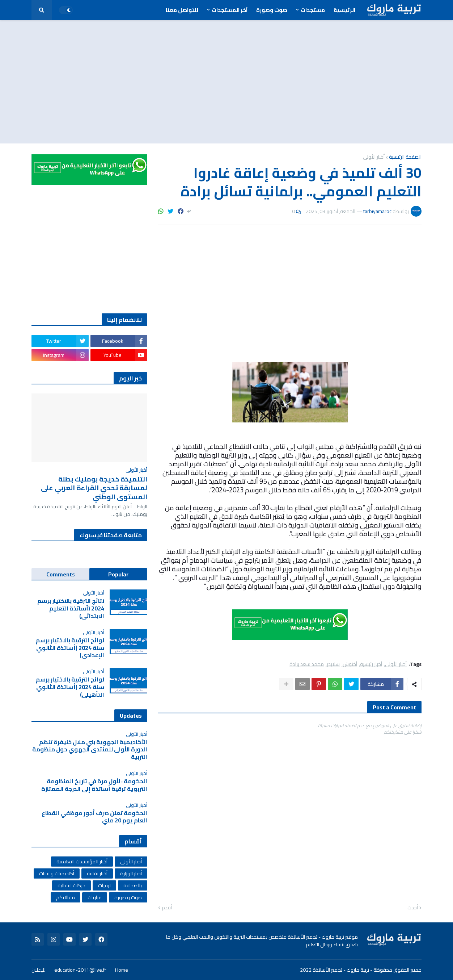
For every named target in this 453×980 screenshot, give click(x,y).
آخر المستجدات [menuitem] (230, 10)
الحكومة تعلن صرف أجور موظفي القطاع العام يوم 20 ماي (94, 817)
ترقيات (104, 885)
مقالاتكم (65, 897)
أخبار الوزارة (131, 873)
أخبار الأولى (374, 157)
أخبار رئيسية (371, 664)
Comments (61, 574)
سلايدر (333, 664)
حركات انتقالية (71, 885)
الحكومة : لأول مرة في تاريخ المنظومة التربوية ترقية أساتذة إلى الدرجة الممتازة (94, 785)
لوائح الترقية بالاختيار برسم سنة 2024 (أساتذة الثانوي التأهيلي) (70, 687)
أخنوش (350, 664)
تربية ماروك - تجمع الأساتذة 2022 (335, 970)
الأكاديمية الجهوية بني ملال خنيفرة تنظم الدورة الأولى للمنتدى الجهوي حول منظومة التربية (90, 750)
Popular (118, 574)
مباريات (95, 897)
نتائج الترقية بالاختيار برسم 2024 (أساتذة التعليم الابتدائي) (71, 608)
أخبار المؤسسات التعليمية (82, 862)
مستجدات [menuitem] (313, 10)
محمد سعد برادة (307, 664)
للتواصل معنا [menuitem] (182, 10)
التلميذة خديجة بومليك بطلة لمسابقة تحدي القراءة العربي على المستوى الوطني (94, 488)
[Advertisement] (226, 82)
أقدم (167, 908)
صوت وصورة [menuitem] (272, 10)
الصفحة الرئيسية (405, 157)
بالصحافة (133, 885)
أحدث (413, 908)
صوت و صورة (128, 897)
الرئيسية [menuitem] (344, 10)
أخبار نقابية (97, 873)
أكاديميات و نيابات (57, 873)
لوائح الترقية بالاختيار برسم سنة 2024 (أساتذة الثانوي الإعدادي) (70, 648)
